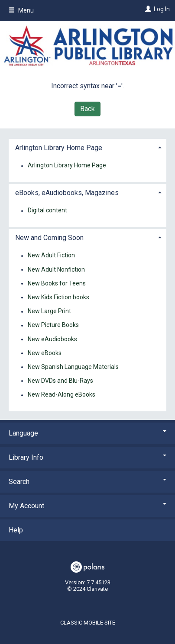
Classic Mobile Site (88, 623)
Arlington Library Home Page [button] (59, 148)
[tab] (87, 147)
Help (16, 530)
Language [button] (87, 433)
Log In (162, 9)
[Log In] (147, 9)
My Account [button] (87, 506)
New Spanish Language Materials (73, 367)
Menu (21, 10)
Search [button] (87, 482)
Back (87, 109)
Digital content (47, 211)
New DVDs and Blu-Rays (60, 381)
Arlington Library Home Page (67, 166)
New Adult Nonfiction (56, 269)
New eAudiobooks (52, 339)
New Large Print (49, 311)
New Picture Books (53, 325)
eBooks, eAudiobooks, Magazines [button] (67, 193)
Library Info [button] (87, 457)
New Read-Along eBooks (62, 395)
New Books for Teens (57, 283)
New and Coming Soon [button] (49, 238)
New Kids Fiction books (58, 297)
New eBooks (45, 353)
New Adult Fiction (51, 256)
